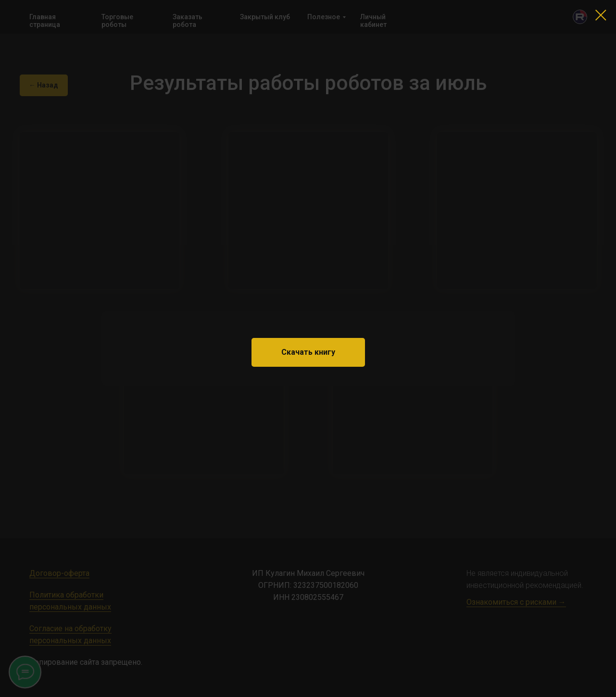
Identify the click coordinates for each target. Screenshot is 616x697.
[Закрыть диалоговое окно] (601, 15)
